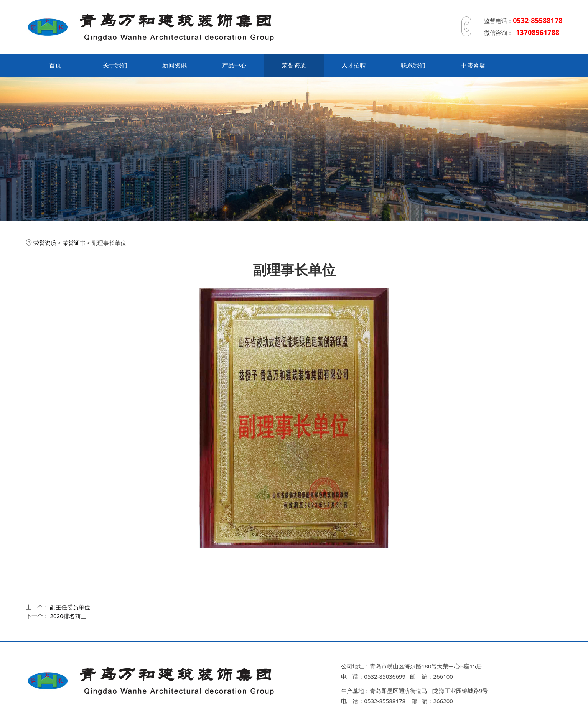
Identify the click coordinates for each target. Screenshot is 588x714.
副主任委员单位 (70, 607)
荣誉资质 (294, 65)
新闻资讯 (175, 65)
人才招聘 (354, 65)
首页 (55, 65)
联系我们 (413, 65)
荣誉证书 (74, 243)
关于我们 (115, 65)
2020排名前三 (68, 616)
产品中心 (234, 65)
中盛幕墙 (473, 65)
